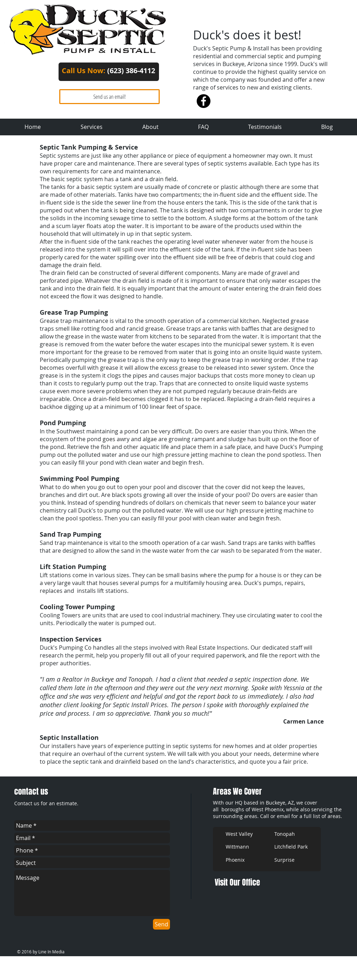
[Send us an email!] (109, 97)
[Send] (161, 924)
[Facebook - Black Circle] (204, 101)
